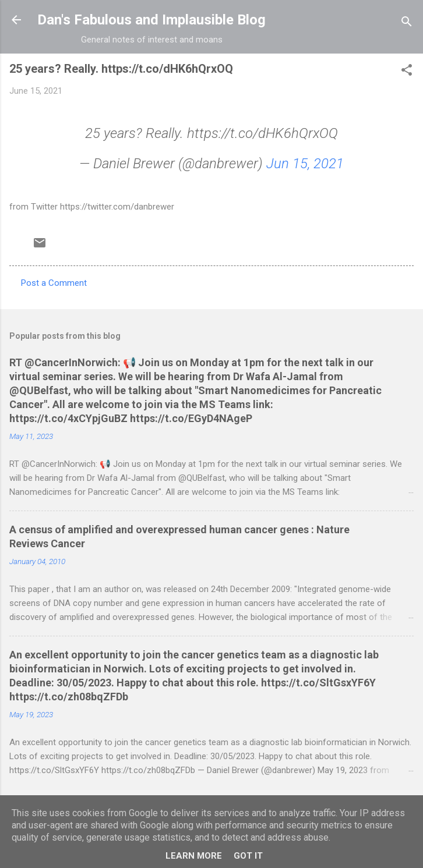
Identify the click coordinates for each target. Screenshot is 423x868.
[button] (407, 72)
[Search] (407, 24)
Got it (248, 856)
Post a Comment (54, 283)
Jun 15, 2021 (305, 164)
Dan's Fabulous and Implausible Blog (151, 20)
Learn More (194, 856)
